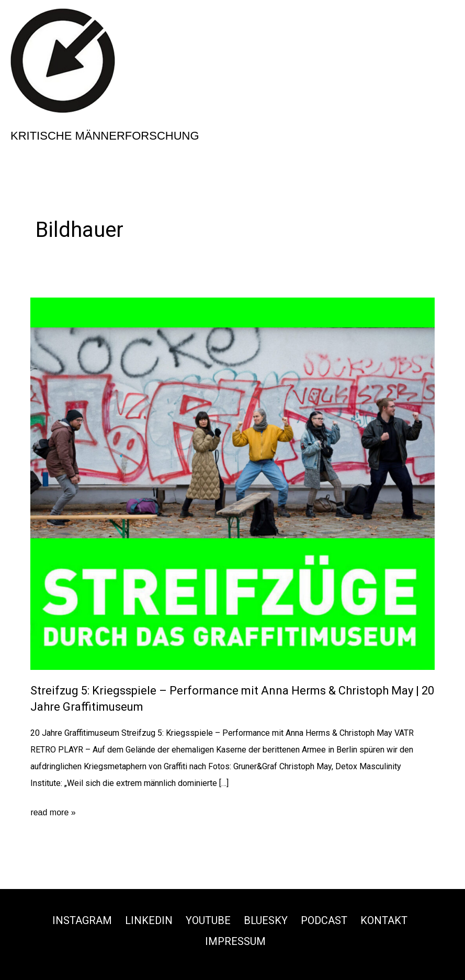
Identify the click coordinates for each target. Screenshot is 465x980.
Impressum (235, 941)
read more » (53, 813)
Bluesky (266, 920)
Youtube (208, 920)
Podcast (324, 920)
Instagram (82, 920)
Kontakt (384, 920)
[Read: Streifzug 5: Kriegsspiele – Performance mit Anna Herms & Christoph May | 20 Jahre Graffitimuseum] (232, 483)
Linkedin (149, 920)
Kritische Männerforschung (105, 136)
